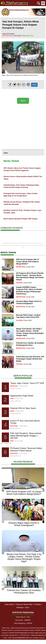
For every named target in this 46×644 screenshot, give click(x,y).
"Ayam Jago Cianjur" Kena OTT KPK (27, 383)
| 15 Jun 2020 (18, 441)
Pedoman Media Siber (24, 604)
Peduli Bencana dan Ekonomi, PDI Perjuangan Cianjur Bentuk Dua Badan (30, 359)
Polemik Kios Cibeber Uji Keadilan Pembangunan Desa (24, 592)
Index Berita (9, 604)
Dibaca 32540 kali (16, 413)
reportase (7, 36)
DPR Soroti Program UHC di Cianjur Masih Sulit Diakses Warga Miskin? (28, 262)
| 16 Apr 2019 (18, 399)
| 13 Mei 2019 (23, 426)
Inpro (27, 607)
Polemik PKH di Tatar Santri (23, 408)
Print (34, 85)
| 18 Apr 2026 (30, 267)
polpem (19, 283)
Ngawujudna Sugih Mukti (22, 396)
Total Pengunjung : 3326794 (23, 623)
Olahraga (20, 607)
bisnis (12, 411)
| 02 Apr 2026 (30, 348)
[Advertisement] (22, 127)
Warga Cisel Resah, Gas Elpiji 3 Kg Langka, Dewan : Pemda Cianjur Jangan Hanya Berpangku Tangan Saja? (24, 558)
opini (12, 399)
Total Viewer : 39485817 (23, 620)
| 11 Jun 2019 (23, 453)
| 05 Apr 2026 (30, 307)
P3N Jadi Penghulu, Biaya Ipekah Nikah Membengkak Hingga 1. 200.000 (26, 436)
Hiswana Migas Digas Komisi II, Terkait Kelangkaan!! (24, 524)
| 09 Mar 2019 (19, 411)
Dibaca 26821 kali (6, 443)
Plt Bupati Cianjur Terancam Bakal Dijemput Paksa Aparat (26, 449)
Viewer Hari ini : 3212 (23, 617)
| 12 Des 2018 (23, 386)
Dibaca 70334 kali (16, 388)
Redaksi (38, 604)
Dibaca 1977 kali (28, 36)
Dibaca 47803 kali (16, 401)
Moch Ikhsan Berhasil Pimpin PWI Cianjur (21, 219)
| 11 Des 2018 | (17, 36)
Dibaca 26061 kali (16, 456)
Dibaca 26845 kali (16, 428)
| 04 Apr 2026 (30, 338)
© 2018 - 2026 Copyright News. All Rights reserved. (24, 638)
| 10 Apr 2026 (30, 297)
